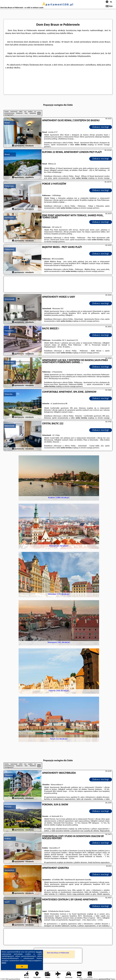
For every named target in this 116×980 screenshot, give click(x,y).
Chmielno (9, 775)
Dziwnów (8, 394)
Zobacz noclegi (101, 127)
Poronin (8, 807)
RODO (4, 963)
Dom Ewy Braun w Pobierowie (58, 953)
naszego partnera (93, 208)
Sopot (7, 902)
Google (39, 952)
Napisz (113, 979)
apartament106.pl (58, 4)
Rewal (7, 123)
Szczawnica (9, 870)
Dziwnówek (9, 299)
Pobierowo (9, 186)
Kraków (8, 838)
